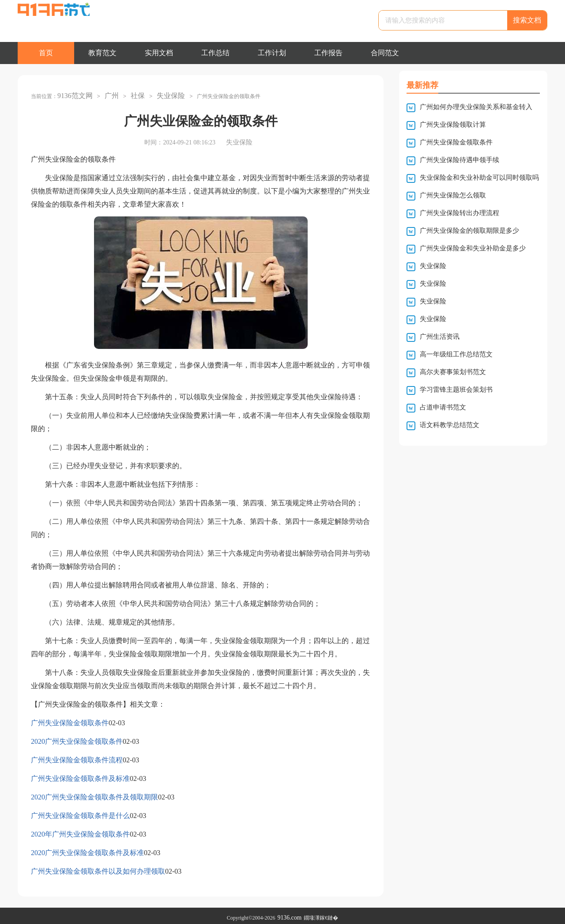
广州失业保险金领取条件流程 (77, 756)
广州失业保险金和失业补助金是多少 (473, 248)
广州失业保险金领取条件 (70, 719)
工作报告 (328, 53)
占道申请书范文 (443, 407)
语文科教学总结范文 (450, 425)
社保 (131, 94)
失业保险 (162, 94)
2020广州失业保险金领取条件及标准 (87, 849)
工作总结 (215, 53)
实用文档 (159, 53)
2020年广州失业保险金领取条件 (80, 830)
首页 (46, 53)
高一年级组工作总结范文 (456, 354)
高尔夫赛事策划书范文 (453, 372)
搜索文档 (527, 20)
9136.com (290, 914)
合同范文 (385, 53)
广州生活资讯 (440, 337)
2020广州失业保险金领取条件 (77, 737)
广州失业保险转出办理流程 (460, 213)
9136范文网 (73, 94)
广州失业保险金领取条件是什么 (80, 812)
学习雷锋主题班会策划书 (456, 390)
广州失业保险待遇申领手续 (460, 160)
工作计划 (272, 53)
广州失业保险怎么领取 (453, 195)
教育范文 (102, 53)
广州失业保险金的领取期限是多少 (469, 231)
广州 (106, 94)
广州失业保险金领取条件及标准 (80, 774)
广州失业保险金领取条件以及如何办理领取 (98, 867)
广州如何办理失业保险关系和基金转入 (476, 107)
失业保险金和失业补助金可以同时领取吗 (479, 178)
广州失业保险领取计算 (453, 125)
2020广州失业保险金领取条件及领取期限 (94, 793)
